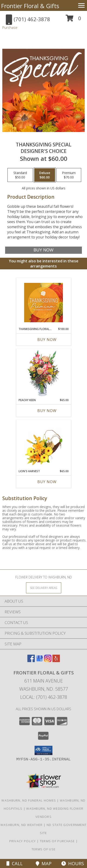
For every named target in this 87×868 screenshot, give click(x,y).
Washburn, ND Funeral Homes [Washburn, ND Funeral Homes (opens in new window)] (29, 800)
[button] (73, 20)
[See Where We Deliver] (44, 588)
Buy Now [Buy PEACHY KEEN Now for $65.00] (47, 411)
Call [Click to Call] (15, 863)
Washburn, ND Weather (22, 825)
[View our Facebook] (31, 661)
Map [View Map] (44, 863)
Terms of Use (44, 849)
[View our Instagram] (48, 661)
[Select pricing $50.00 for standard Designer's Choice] (20, 175)
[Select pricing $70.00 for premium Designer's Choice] (69, 175)
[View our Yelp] (56, 661)
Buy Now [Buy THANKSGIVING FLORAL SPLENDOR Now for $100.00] (47, 340)
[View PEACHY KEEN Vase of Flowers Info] (43, 374)
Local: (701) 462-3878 (44, 697)
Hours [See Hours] (73, 863)
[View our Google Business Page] (39, 661)
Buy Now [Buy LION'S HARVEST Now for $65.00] (47, 482)
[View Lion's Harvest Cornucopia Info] (43, 445)
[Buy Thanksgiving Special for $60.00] (43, 250)
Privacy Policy (23, 841)
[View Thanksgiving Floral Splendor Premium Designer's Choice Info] (43, 302)
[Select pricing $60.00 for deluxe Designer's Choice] (45, 175)
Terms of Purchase (57, 841)
